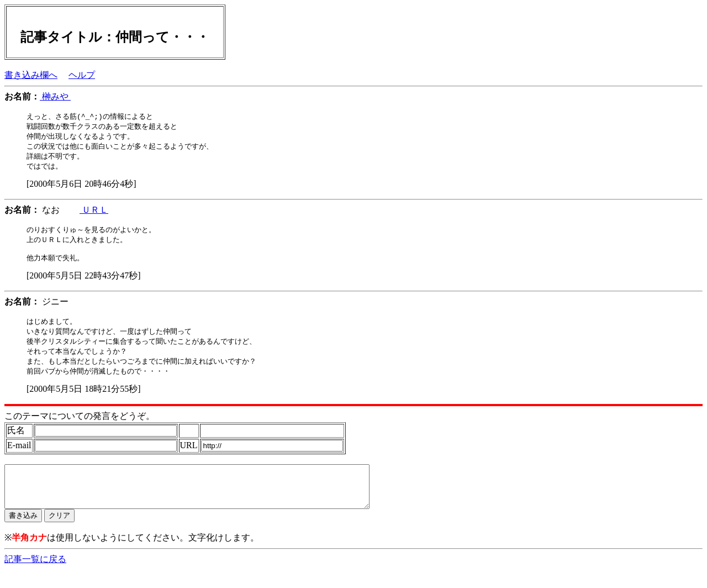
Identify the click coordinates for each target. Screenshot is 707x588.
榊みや (55, 96)
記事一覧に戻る (35, 577)
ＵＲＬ (94, 213)
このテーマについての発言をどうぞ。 (80, 426)
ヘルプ (82, 75)
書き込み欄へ (31, 75)
